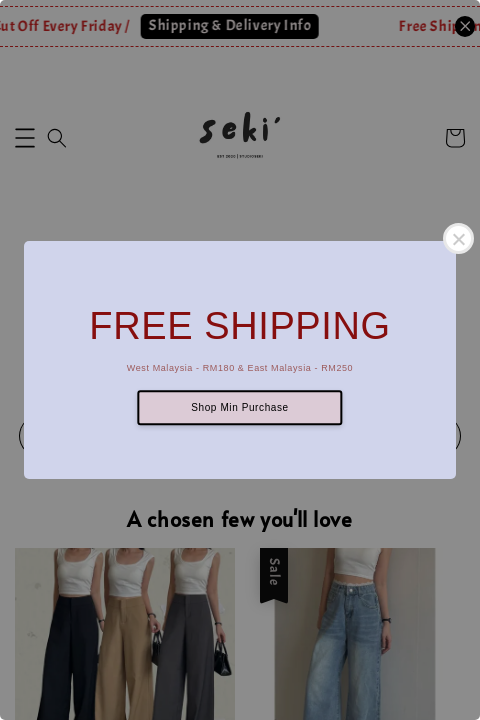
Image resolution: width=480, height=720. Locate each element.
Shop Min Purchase (239, 407)
